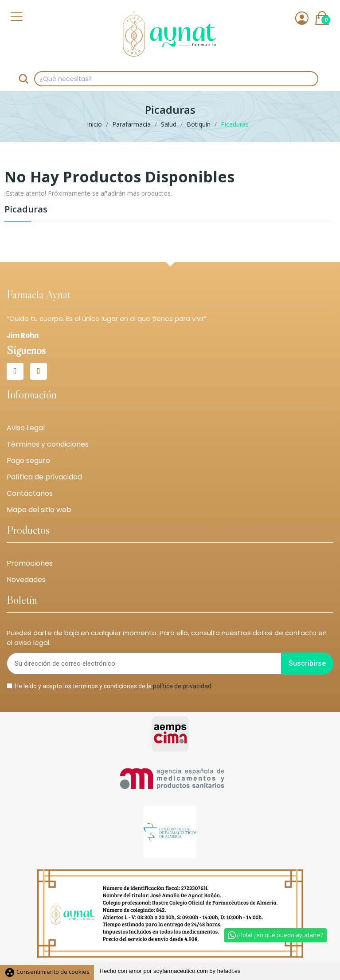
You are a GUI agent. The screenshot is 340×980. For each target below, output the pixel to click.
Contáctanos (30, 493)
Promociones (30, 563)
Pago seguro (28, 461)
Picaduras (26, 210)
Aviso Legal (26, 428)
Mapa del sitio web (39, 510)
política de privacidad (182, 686)
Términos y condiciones (48, 444)
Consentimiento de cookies (47, 972)
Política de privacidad (44, 477)
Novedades (26, 580)
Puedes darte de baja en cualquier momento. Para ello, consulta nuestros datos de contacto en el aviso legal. (167, 638)
